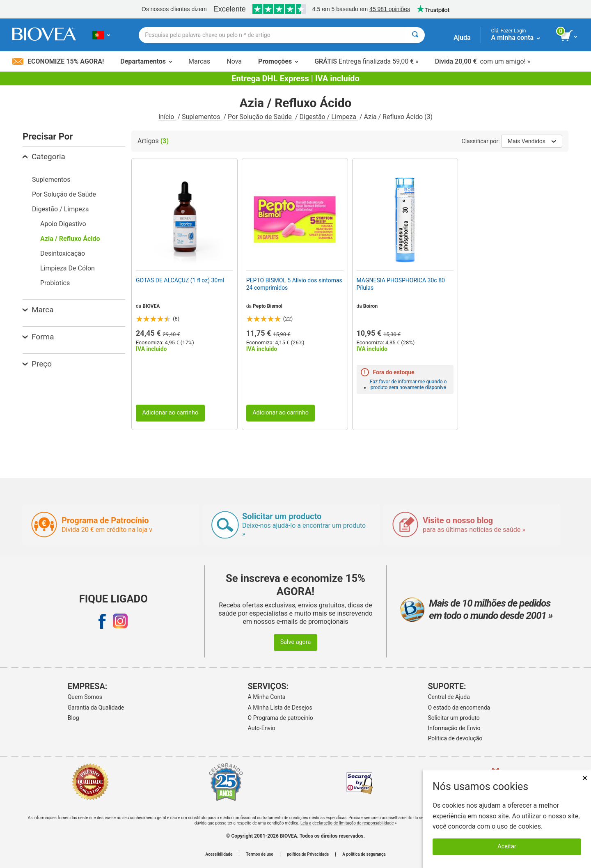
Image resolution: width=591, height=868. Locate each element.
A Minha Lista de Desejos (280, 708)
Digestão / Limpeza (329, 117)
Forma (38, 337)
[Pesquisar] (415, 35)
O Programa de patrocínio (281, 718)
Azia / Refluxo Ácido (70, 239)
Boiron (370, 306)
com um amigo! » (483, 61)
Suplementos (202, 117)
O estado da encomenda (459, 708)
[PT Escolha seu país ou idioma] (101, 35)
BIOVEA (151, 306)
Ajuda (462, 38)
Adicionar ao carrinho (170, 413)
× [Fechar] (585, 778)
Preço (37, 364)
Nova (234, 61)
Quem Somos (85, 697)
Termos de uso (260, 854)
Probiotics (55, 283)
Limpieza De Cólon (68, 268)
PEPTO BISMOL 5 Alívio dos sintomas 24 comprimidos (294, 284)
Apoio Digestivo (63, 224)
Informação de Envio (454, 728)
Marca (38, 310)
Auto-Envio (262, 728)
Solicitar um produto (454, 718)
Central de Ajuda (449, 697)
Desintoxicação (63, 253)
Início (167, 117)
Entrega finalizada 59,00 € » (367, 61)
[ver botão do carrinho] (569, 36)
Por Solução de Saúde (261, 117)
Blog (73, 718)
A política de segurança (364, 854)
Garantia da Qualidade (96, 708)
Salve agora (296, 642)
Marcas (199, 61)
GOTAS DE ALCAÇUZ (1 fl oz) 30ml (180, 280)
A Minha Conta (267, 697)
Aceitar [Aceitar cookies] (507, 846)
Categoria (44, 157)
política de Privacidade (308, 854)
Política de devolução (455, 738)
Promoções (278, 61)
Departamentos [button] (146, 61)
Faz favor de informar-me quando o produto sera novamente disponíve (408, 385)
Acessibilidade (219, 854)
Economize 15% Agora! (58, 61)
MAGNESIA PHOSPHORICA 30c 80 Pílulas (401, 284)
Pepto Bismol (268, 306)
